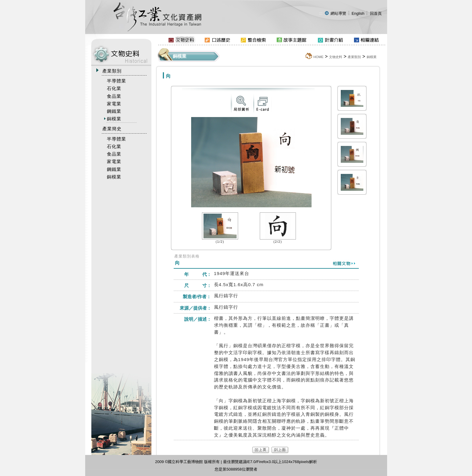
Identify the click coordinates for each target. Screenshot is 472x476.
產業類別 (354, 57)
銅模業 (372, 57)
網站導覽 (338, 13)
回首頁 (376, 13)
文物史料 (336, 57)
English (358, 13)
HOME (318, 57)
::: (321, 13)
